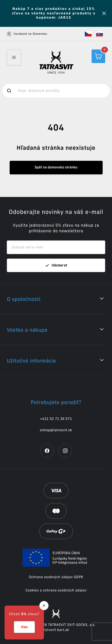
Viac (24, 627)
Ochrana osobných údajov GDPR (56, 577)
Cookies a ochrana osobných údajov (56, 590)
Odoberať (56, 265)
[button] (88, 34)
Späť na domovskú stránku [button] (56, 167)
